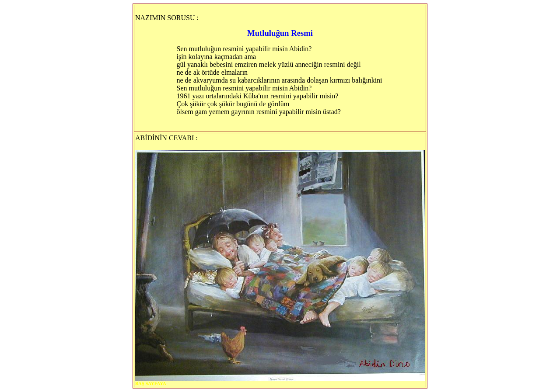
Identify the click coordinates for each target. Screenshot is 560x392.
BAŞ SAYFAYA (151, 383)
